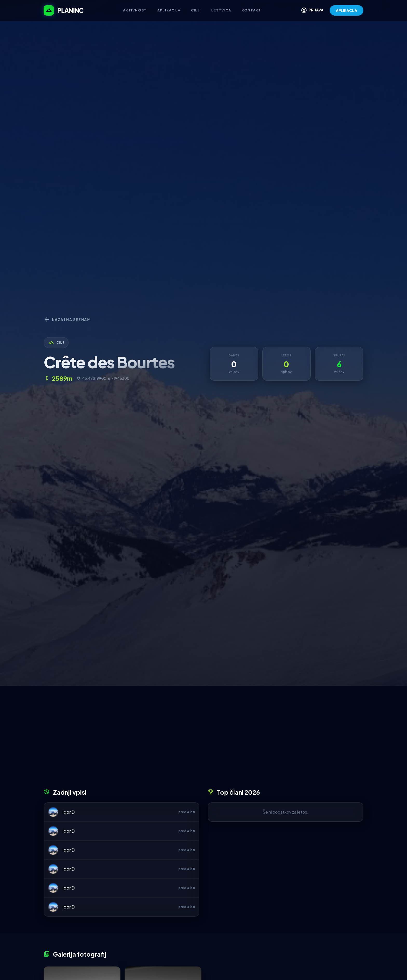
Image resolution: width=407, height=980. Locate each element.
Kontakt (251, 10)
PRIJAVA (312, 10)
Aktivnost (135, 10)
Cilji (196, 10)
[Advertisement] (203, 739)
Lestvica (221, 10)
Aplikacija (169, 10)
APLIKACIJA (347, 10)
